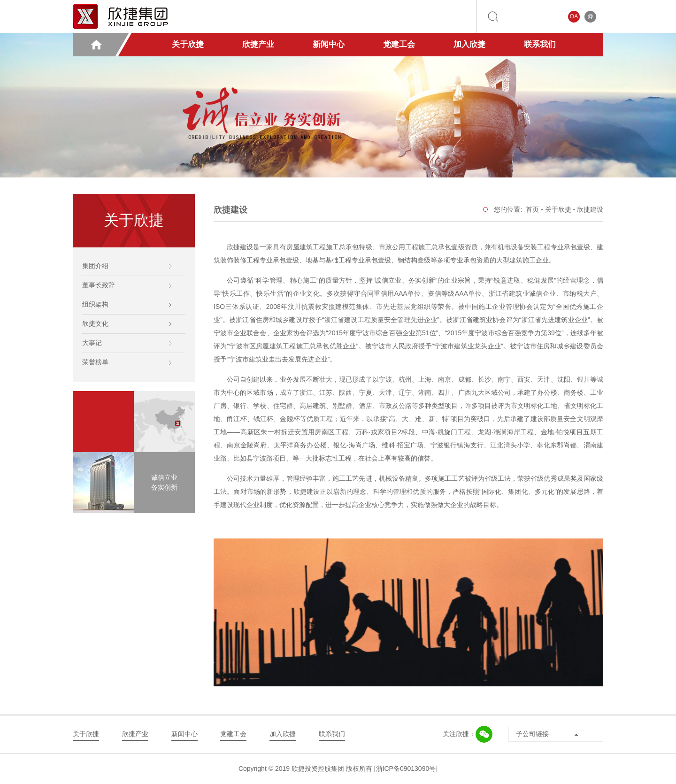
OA (574, 16)
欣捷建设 (590, 209)
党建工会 (399, 44)
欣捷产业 (258, 44)
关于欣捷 (188, 44)
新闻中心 (329, 44)
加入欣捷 (469, 44)
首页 (532, 209)
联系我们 (540, 44)
